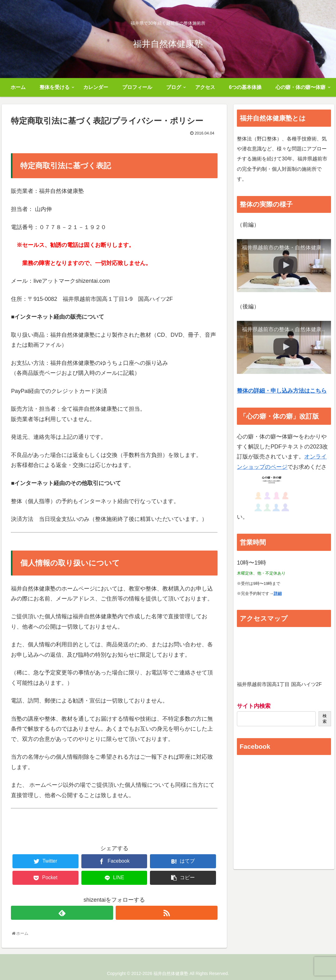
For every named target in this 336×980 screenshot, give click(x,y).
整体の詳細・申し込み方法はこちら (282, 391)
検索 (325, 719)
